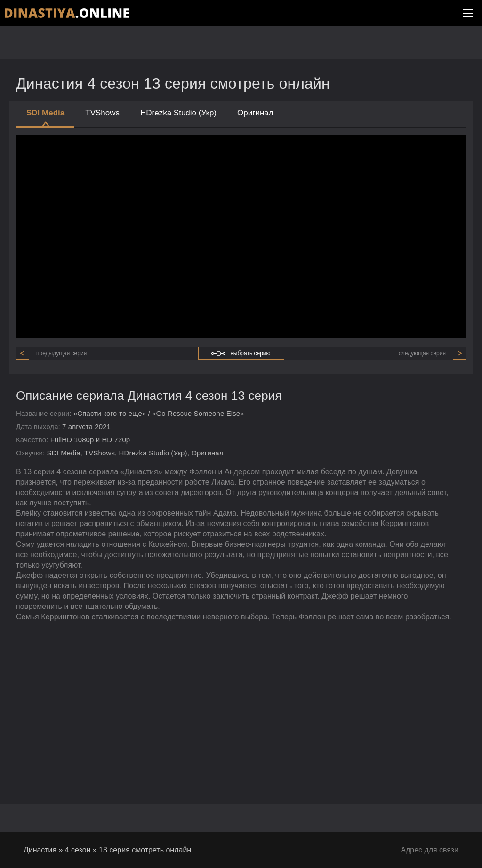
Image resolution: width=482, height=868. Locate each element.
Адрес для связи (430, 850)
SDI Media (45, 118)
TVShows (102, 113)
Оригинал (255, 113)
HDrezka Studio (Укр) (178, 113)
